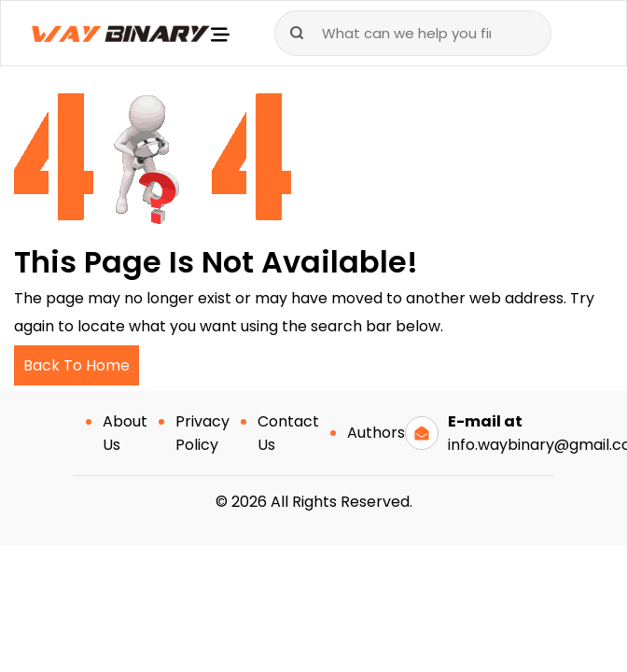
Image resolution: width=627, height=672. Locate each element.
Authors (376, 433)
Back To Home (77, 365)
